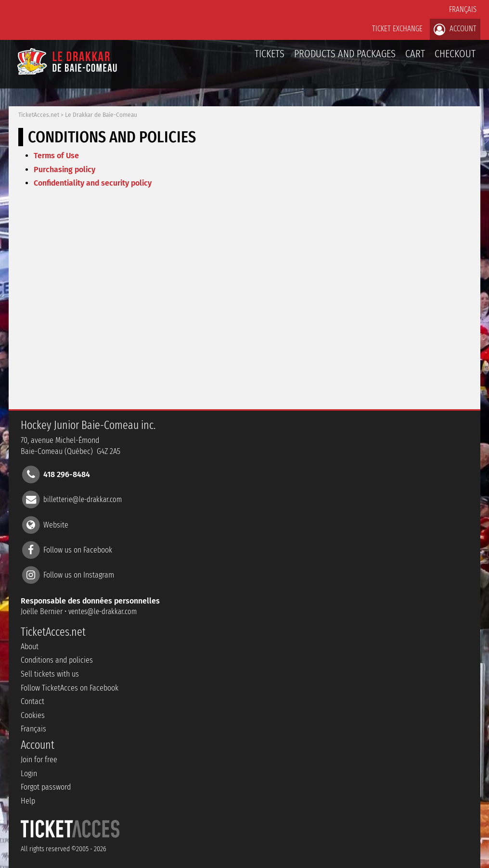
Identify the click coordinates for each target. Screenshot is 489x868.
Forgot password (46, 787)
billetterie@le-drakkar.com (83, 499)
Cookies (33, 715)
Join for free (39, 760)
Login (29, 774)
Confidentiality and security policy (93, 183)
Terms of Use (56, 156)
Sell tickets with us (50, 674)
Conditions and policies (57, 660)
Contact (32, 701)
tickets (270, 54)
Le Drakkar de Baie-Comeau (101, 115)
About (30, 647)
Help (28, 801)
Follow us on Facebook (78, 549)
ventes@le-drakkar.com (103, 611)
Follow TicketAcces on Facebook (70, 688)
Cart (415, 59)
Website (56, 524)
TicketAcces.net (39, 115)
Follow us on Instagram (79, 575)
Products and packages (345, 54)
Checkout (455, 54)
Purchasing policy (64, 170)
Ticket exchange (397, 29)
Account (455, 29)
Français (463, 9)
